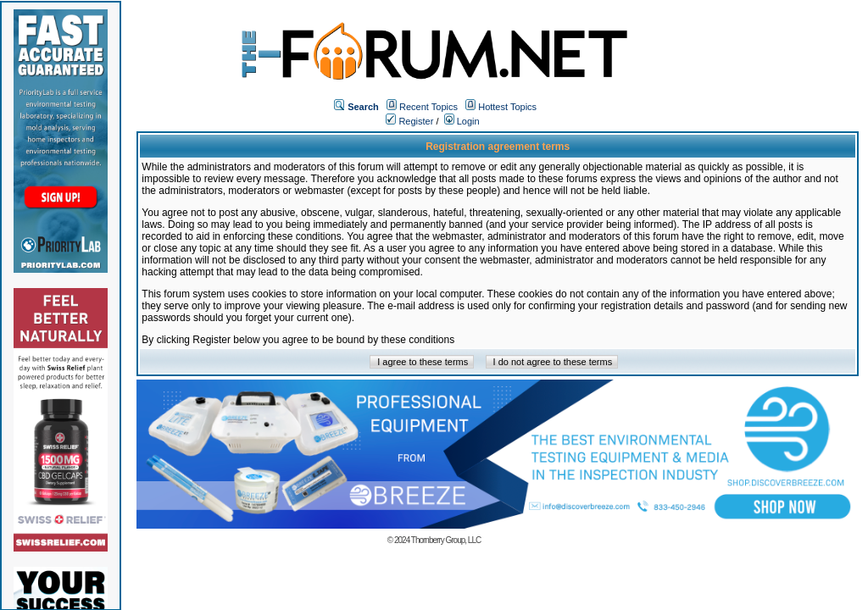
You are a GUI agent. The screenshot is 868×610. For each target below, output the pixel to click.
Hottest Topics (507, 107)
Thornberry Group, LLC (446, 540)
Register (409, 121)
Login (462, 121)
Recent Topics (428, 107)
